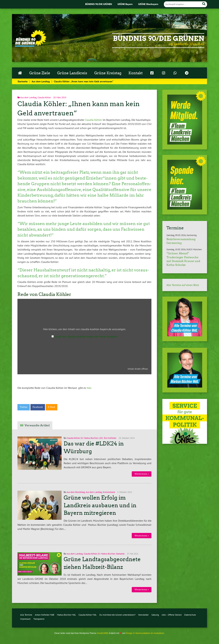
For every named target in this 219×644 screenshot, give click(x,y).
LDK (101, 438)
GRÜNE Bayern (125, 4)
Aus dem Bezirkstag (76, 492)
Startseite (23, 81)
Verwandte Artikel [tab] (37, 425)
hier (89, 388)
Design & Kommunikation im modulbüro (145, 633)
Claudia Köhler (44, 97)
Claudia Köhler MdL (88, 615)
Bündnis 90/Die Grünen (159, 39)
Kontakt (136, 73)
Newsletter (143, 615)
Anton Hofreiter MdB (45, 615)
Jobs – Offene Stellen (172, 615)
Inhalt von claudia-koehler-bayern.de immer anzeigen (86, 336)
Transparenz (39, 619)
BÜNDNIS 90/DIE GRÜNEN (99, 4)
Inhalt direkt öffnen (138, 369)
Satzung (155, 615)
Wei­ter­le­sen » (142, 474)
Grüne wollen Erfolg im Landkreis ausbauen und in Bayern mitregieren (100, 505)
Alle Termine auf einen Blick (183, 285)
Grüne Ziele (40, 73)
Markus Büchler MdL (66, 615)
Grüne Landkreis (72, 73)
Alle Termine (26, 615)
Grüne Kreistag (108, 73)
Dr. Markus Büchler (89, 438)
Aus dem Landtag (41, 81)
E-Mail (51, 407)
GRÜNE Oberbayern (148, 4)
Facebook (38, 407)
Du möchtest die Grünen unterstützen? (117, 615)
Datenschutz (190, 615)
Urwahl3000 (102, 633)
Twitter (24, 407)
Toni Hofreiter (110, 438)
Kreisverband (109, 492)
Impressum (25, 619)
